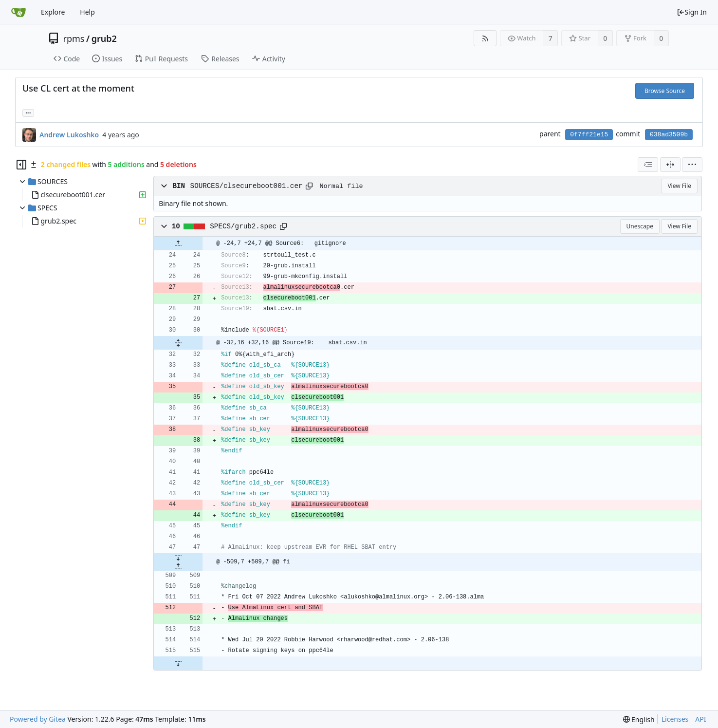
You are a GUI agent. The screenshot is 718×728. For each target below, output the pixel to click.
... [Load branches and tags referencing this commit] (28, 112)
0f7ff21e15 (589, 135)
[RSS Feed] (485, 38)
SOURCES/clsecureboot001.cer (247, 186)
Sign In (692, 12)
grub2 (104, 38)
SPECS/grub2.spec (243, 226)
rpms (74, 38)
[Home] (18, 12)
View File (679, 186)
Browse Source (665, 91)
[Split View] (670, 165)
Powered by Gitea (38, 719)
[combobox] (648, 165)
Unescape (640, 226)
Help (87, 12)
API (700, 719)
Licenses (675, 719)
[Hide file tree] (21, 165)
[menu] (692, 165)
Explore (53, 12)
